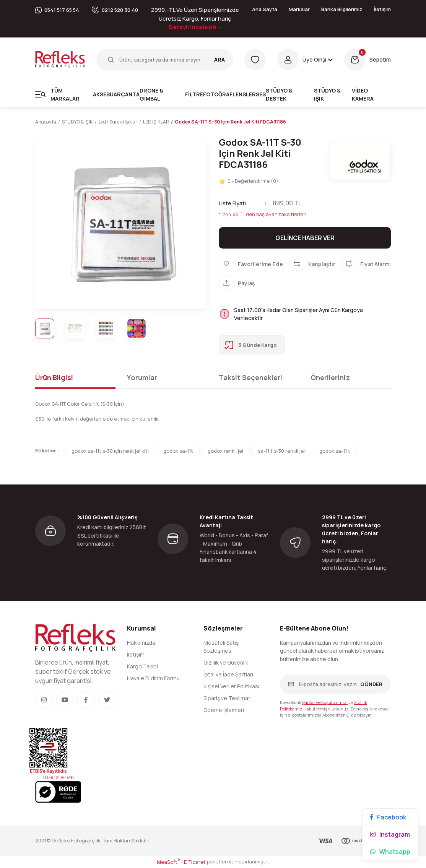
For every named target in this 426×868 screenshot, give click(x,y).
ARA (220, 59)
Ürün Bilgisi (54, 378)
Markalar (299, 9)
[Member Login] (305, 60)
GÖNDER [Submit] (371, 684)
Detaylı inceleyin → (196, 27)
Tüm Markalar (65, 94)
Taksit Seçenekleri (250, 378)
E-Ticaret (195, 862)
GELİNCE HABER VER (305, 238)
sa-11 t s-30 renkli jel (281, 451)
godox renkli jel (225, 451)
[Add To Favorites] (251, 264)
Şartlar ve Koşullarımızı (325, 703)
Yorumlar (142, 378)
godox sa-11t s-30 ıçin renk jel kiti (110, 451)
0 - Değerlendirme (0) (249, 181)
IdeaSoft (168, 862)
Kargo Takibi (142, 667)
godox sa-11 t (335, 451)
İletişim (382, 9)
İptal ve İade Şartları (228, 675)
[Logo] (60, 59)
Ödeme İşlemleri (224, 710)
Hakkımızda (141, 643)
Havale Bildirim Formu (153, 679)
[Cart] (367, 60)
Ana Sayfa (265, 9)
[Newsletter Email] (335, 684)
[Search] (165, 60)
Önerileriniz (330, 378)
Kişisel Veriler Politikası (231, 687)
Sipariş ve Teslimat (227, 698)
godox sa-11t (178, 451)
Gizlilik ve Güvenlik (226, 663)
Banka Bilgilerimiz (342, 9)
